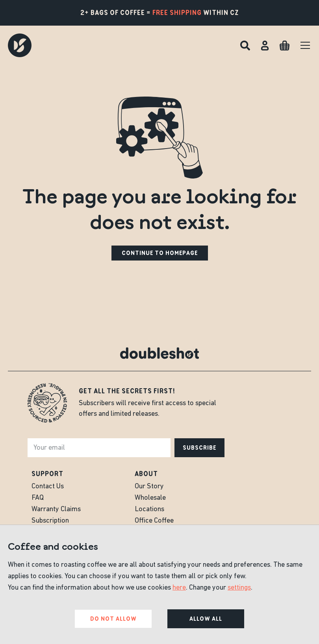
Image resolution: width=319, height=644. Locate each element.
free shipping (177, 13)
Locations (149, 509)
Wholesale (150, 498)
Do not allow (113, 619)
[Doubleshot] (20, 45)
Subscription (50, 521)
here (179, 588)
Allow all (206, 619)
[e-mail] (99, 448)
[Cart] (285, 46)
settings (239, 588)
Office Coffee (154, 521)
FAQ (38, 498)
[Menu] (305, 45)
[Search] (245, 46)
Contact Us (48, 487)
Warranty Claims (56, 509)
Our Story (149, 487)
